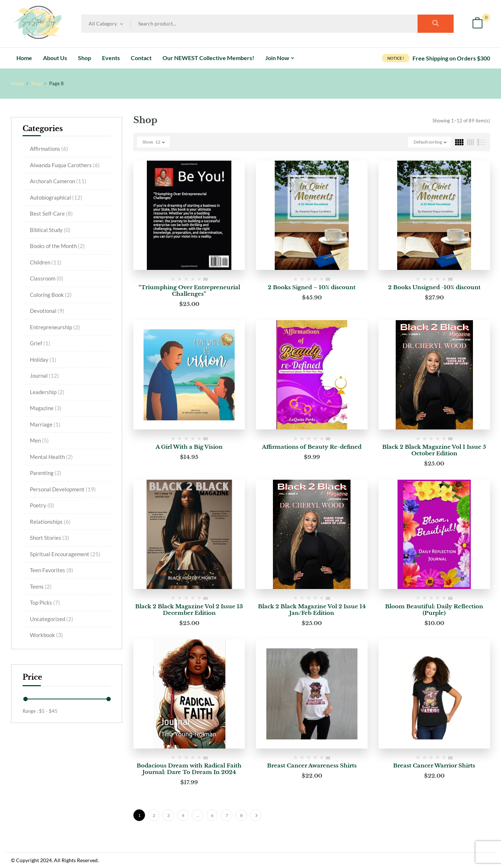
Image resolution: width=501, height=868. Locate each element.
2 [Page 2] (154, 815)
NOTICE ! (396, 58)
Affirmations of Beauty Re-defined (312, 447)
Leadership (47, 392)
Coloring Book (51, 295)
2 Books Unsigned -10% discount (434, 287)
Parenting (46, 473)
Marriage (45, 424)
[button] (477, 24)
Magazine (46, 408)
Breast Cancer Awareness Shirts (312, 765)
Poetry (42, 505)
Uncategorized (52, 619)
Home (17, 83)
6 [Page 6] (212, 815)
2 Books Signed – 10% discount (312, 287)
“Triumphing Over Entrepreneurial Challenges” (189, 290)
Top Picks (45, 602)
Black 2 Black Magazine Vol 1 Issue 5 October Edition (434, 450)
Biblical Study (50, 230)
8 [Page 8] (241, 815)
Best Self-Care (51, 213)
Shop (36, 83)
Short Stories (50, 538)
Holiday (43, 360)
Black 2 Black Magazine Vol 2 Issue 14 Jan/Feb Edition (312, 610)
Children (46, 262)
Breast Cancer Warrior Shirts (434, 765)
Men (39, 440)
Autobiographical (56, 197)
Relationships (50, 522)
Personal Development (63, 489)
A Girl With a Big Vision (189, 447)
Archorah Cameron (58, 181)
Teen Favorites (52, 570)
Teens (41, 586)
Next (256, 815)
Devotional (47, 311)
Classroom (47, 278)
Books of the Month (57, 246)
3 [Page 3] (169, 815)
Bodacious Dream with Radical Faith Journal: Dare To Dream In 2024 (189, 769)
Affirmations (49, 149)
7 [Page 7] (227, 815)
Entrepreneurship (55, 327)
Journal (44, 376)
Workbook (46, 635)
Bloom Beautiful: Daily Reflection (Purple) (434, 610)
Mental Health (51, 457)
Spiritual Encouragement (65, 554)
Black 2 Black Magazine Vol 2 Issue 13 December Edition (189, 610)
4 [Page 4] (183, 815)
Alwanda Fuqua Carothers (65, 165)
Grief (40, 343)
